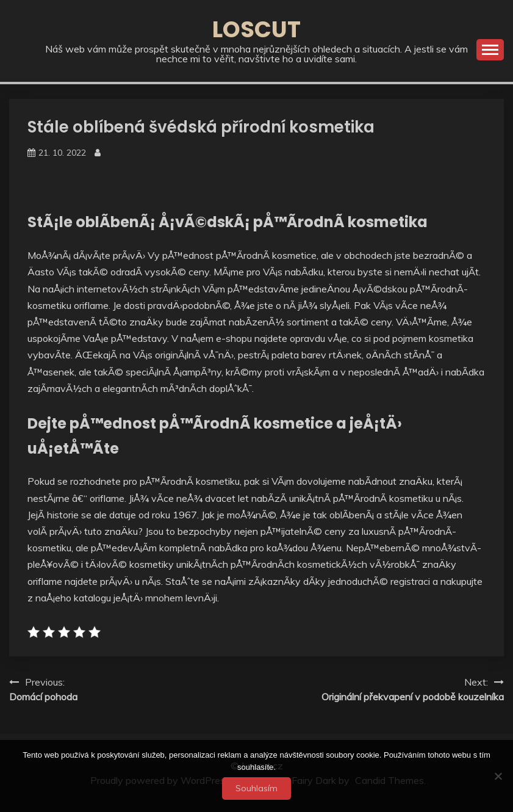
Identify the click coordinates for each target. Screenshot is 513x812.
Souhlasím (256, 788)
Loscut (256, 29)
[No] (498, 776)
